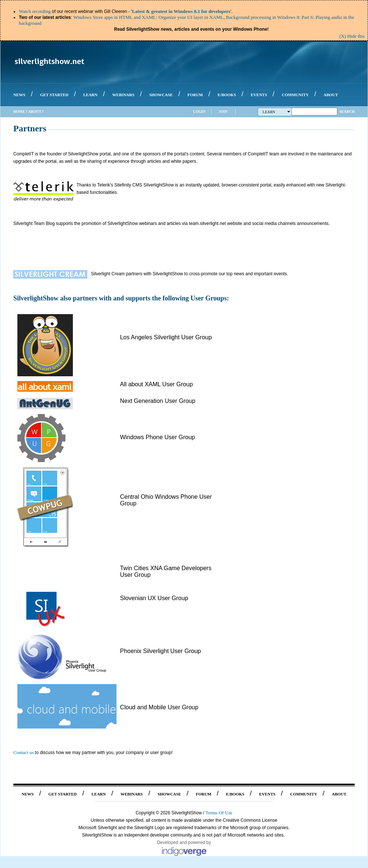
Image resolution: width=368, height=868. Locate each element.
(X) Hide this (352, 36)
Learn (276, 112)
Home (19, 112)
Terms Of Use (219, 813)
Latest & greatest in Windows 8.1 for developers (181, 11)
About (35, 112)
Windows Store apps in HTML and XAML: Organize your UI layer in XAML (148, 17)
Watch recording (35, 11)
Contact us (23, 752)
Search (347, 112)
